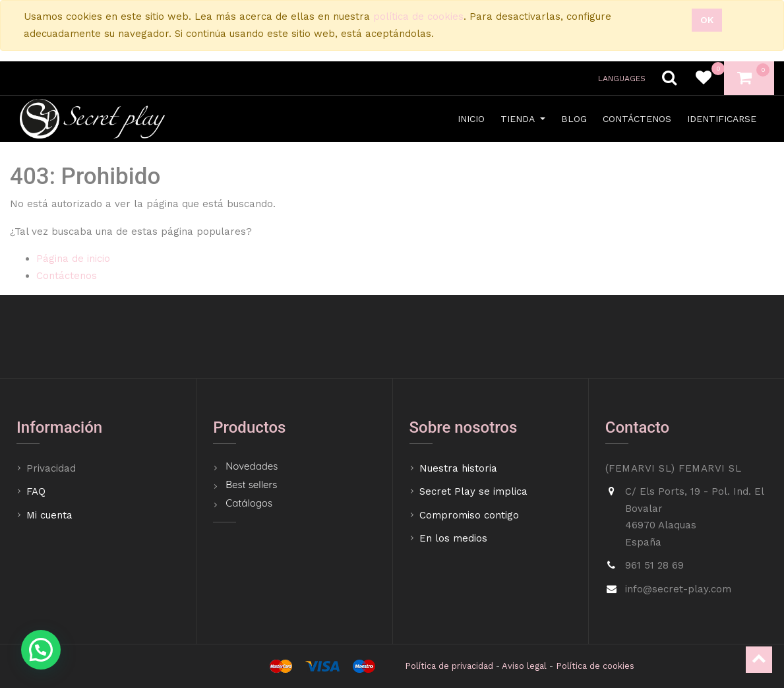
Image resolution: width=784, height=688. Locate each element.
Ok (707, 20)
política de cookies (418, 16)
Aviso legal (524, 666)
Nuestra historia (458, 468)
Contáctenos (67, 276)
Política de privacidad (449, 666)
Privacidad (53, 468)
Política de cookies (595, 666)
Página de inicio (73, 259)
